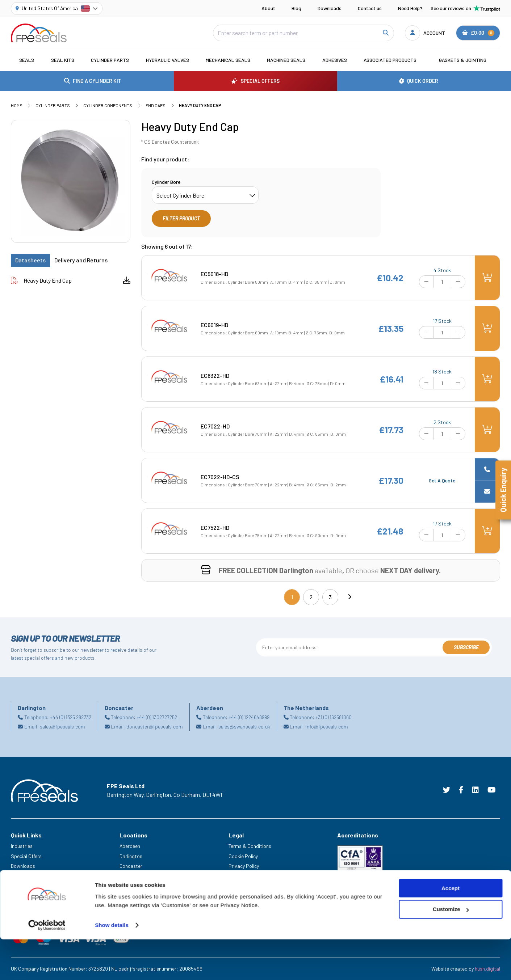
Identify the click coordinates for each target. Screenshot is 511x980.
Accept (451, 929)
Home (16, 105)
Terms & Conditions (250, 846)
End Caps (156, 105)
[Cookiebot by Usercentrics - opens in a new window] (47, 966)
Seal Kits (63, 60)
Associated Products (390, 60)
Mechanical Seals (228, 60)
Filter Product (181, 218)
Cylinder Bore (166, 182)
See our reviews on (465, 8)
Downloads (330, 8)
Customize (451, 950)
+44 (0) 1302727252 (157, 717)
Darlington (131, 856)
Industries (22, 846)
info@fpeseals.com (327, 726)
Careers (20, 886)
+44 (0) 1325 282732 (71, 717)
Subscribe (466, 647)
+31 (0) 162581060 (334, 717)
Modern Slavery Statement (258, 876)
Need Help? (410, 8)
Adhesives (335, 60)
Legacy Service (28, 896)
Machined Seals (286, 60)
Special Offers (26, 856)
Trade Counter (26, 906)
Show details (112, 966)
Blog (296, 8)
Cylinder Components (108, 105)
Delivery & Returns (248, 886)
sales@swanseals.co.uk (244, 726)
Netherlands (133, 876)
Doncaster (131, 866)
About (268, 8)
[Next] (349, 597)
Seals (27, 60)
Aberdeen (130, 846)
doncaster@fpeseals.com (155, 726)
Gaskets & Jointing (463, 60)
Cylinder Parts (110, 60)
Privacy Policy (244, 866)
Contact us (370, 8)
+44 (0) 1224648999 (249, 717)
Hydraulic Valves (167, 60)
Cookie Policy (243, 856)
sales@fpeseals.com (62, 726)
